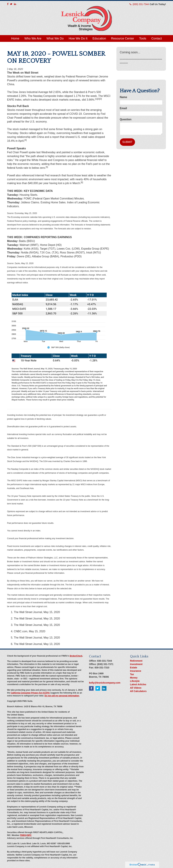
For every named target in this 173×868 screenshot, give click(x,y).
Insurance (136, 671)
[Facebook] (8, 4)
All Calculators (138, 691)
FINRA (23, 835)
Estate (134, 668)
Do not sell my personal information (62, 696)
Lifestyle (135, 681)
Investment (136, 664)
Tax (132, 674)
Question (126, 119)
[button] (33, 38)
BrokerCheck (76, 656)
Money (134, 678)
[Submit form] (127, 142)
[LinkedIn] (15, 4)
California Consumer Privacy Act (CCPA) (30, 693)
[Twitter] (11, 4)
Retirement (136, 661)
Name (123, 97)
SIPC (29, 835)
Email (123, 108)
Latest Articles (138, 684)
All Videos (136, 688)
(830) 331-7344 (141, 4)
